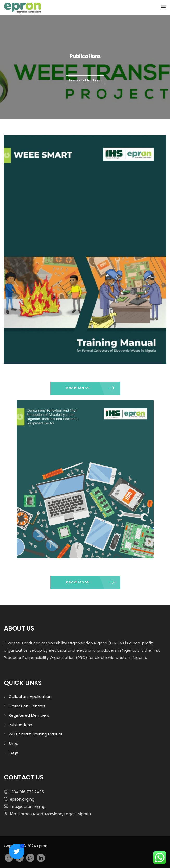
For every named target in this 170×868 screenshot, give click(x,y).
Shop (14, 743)
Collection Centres (27, 706)
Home (74, 80)
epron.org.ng (21, 799)
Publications (20, 725)
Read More (77, 388)
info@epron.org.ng (27, 806)
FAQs (13, 753)
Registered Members (29, 715)
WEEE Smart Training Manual (35, 734)
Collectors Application (30, 697)
